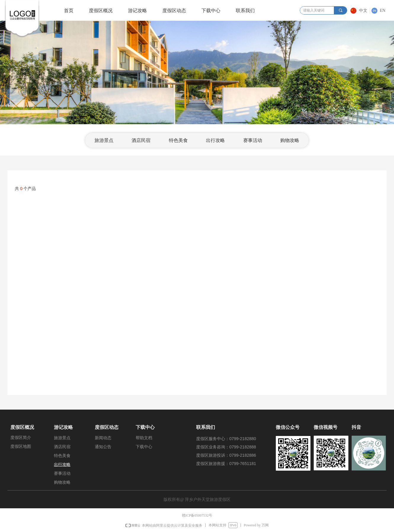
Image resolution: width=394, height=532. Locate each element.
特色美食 (178, 140)
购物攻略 (290, 140)
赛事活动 (253, 140)
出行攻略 (215, 140)
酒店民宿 (141, 140)
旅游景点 (104, 140)
